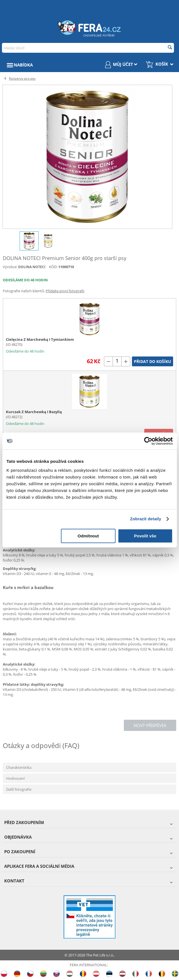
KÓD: (53, 267)
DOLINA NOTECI (32, 267)
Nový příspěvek (150, 725)
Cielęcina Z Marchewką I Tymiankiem (40, 339)
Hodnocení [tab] (15, 778)
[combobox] (88, 48)
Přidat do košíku (153, 361)
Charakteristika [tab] (19, 767)
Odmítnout (88, 536)
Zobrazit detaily (146, 519)
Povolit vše (145, 536)
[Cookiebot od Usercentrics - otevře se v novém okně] (148, 441)
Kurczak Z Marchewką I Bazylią (34, 412)
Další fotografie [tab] (19, 789)
